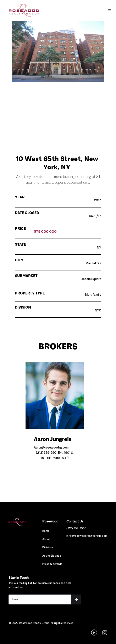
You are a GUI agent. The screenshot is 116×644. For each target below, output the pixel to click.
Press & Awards (52, 564)
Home (46, 531)
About (46, 539)
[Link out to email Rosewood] (87, 536)
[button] (110, 10)
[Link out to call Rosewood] (76, 529)
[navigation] (104, 633)
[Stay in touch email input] (40, 599)
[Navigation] (23, 522)
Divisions (48, 548)
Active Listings (52, 556)
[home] (21, 10)
